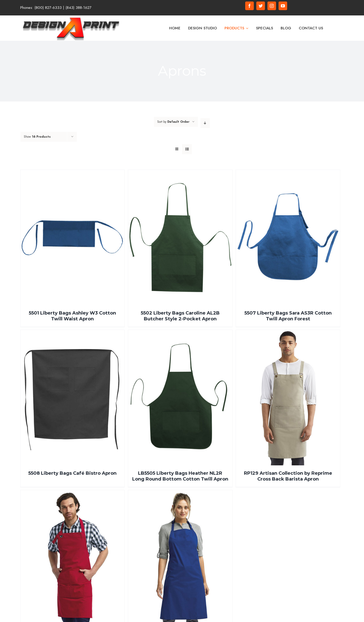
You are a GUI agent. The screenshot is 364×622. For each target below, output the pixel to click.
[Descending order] (205, 123)
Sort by (173, 122)
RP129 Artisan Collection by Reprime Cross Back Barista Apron (288, 476)
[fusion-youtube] (283, 6)
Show (37, 137)
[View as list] (187, 149)
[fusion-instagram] (272, 6)
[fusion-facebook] (249, 6)
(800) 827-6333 (48, 8)
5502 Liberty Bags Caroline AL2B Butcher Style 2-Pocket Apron (180, 316)
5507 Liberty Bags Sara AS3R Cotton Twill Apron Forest (288, 316)
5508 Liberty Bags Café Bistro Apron (72, 473)
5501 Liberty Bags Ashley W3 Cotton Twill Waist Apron (72, 316)
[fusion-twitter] (261, 6)
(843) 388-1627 (78, 8)
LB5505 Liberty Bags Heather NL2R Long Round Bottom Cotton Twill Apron (180, 476)
